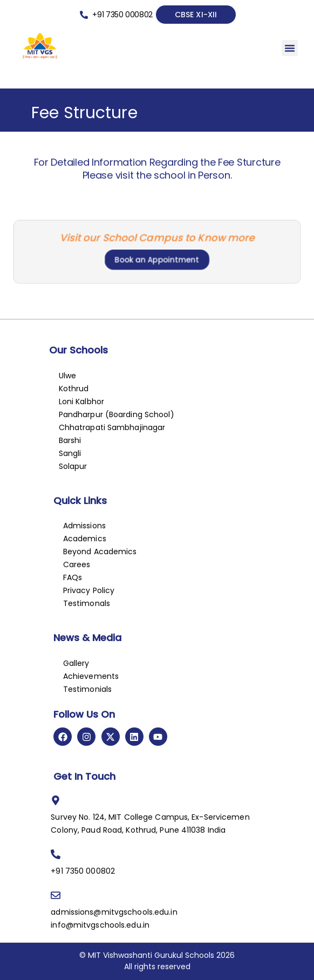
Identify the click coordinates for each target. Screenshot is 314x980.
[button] (290, 48)
